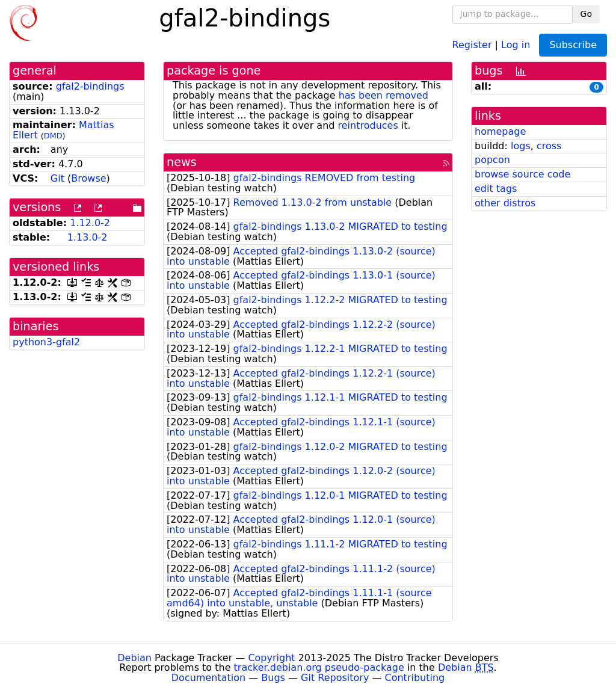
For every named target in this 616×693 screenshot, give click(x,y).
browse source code (522, 174)
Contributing (415, 678)
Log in (516, 44)
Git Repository (335, 678)
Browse (88, 178)
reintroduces (368, 125)
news (182, 162)
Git (57, 178)
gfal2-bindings (90, 86)
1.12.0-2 (90, 223)
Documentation (208, 678)
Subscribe (573, 45)
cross (549, 146)
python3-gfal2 (46, 342)
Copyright (271, 658)
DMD (53, 136)
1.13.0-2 (88, 237)
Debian (134, 658)
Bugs (273, 678)
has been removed (383, 95)
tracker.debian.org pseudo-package (319, 667)
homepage (500, 131)
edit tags (496, 189)
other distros (505, 203)
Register (472, 44)
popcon (492, 160)
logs (521, 146)
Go (586, 14)
